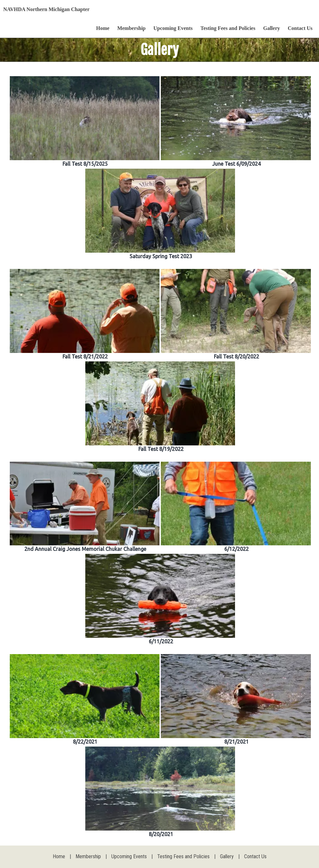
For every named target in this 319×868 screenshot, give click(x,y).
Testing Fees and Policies (228, 28)
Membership (131, 28)
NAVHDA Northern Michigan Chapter (46, 9)
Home (103, 28)
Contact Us (300, 28)
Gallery (271, 28)
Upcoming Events (173, 28)
